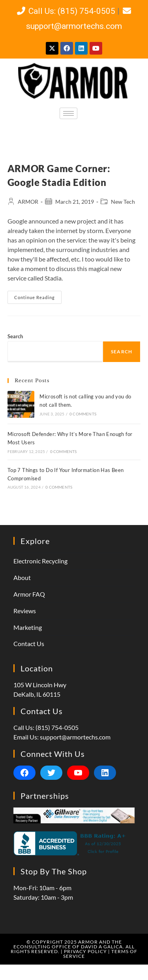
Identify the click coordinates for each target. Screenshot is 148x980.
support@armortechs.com (75, 737)
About (22, 577)
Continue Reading (38, 295)
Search (15, 336)
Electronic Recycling (40, 561)
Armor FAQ (29, 594)
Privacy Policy (85, 951)
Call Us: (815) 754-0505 (66, 11)
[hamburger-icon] (68, 113)
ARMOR (28, 202)
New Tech (123, 202)
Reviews (25, 611)
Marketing (28, 627)
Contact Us (29, 644)
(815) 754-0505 (57, 727)
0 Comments (83, 414)
